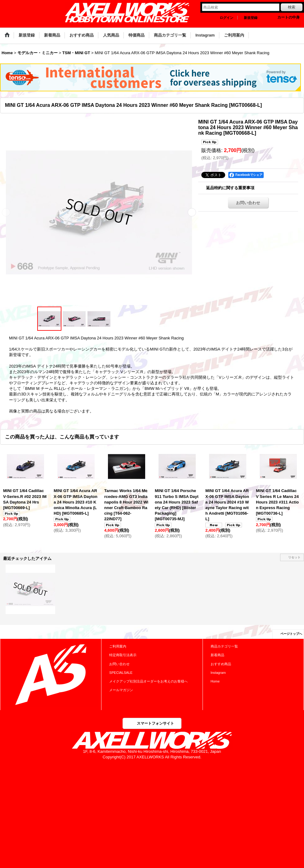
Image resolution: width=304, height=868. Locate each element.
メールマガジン (121, 690)
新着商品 (217, 655)
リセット (294, 557)
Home (215, 681)
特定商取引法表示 (123, 655)
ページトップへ (291, 634)
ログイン (226, 18)
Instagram (218, 673)
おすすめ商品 (221, 664)
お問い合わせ (248, 203)
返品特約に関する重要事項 (230, 188)
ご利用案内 (118, 646)
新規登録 (251, 18)
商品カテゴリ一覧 (224, 646)
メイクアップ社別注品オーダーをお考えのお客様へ (148, 681)
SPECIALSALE (121, 673)
